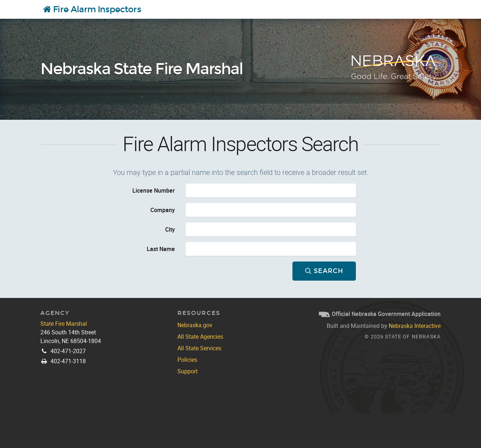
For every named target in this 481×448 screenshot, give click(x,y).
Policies (187, 360)
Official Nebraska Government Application (380, 314)
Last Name (161, 249)
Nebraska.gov (195, 325)
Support (187, 371)
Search (324, 271)
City (170, 229)
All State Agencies (200, 337)
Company (163, 210)
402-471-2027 (68, 351)
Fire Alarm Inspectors (92, 9)
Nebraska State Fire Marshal (142, 69)
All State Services (199, 348)
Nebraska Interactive (415, 326)
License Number (154, 190)
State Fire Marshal (64, 324)
